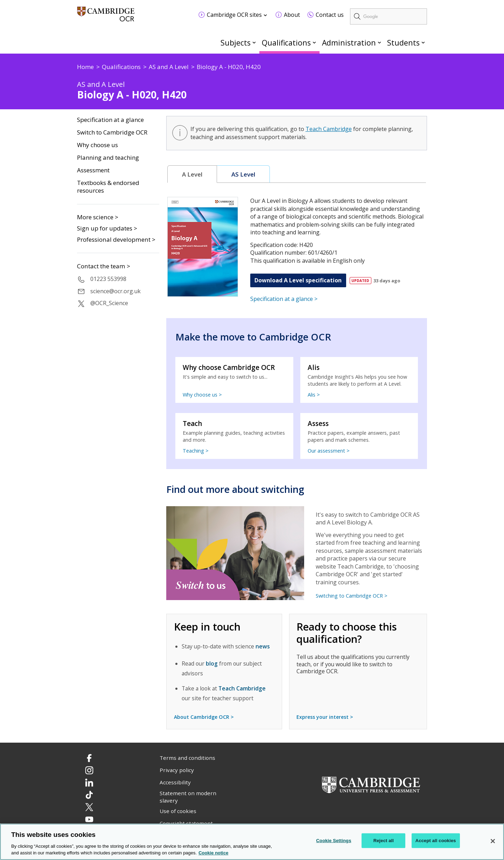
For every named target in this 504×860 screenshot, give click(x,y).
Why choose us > (202, 395)
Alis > (314, 395)
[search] (388, 16)
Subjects (236, 43)
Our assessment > (329, 451)
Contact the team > (104, 266)
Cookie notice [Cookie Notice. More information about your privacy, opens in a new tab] (213, 853)
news (263, 646)
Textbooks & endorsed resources (108, 187)
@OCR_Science (109, 303)
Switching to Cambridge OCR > (352, 596)
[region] (252, 842)
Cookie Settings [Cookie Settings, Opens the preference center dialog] (334, 841)
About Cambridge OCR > (204, 717)
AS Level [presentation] (243, 174)
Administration (349, 43)
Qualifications (286, 43)
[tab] (192, 174)
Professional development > (116, 239)
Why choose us (97, 145)
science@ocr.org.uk (115, 291)
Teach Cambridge (329, 129)
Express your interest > (325, 717)
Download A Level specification (298, 280)
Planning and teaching (108, 158)
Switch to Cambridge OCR (112, 132)
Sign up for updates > (107, 228)
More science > (98, 217)
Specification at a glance (110, 120)
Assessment (93, 170)
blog (212, 663)
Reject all (384, 841)
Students (403, 43)
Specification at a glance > (284, 299)
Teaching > (196, 451)
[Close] (493, 841)
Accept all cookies (436, 841)
